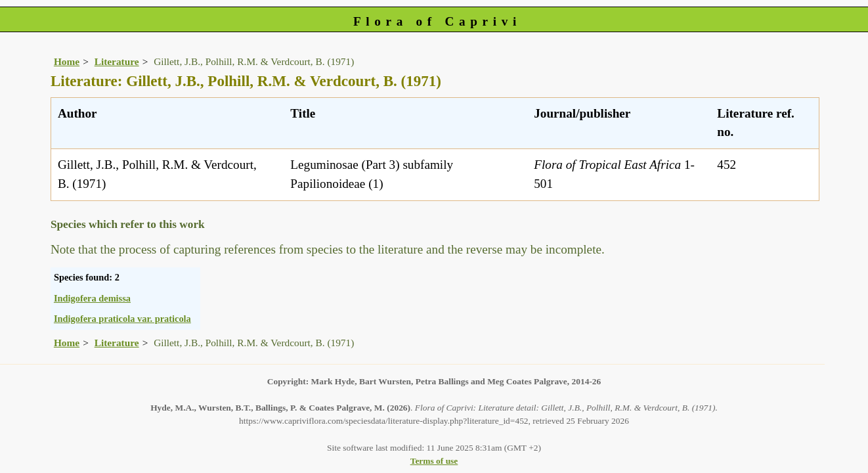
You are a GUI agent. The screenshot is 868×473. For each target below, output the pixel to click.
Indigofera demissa (92, 298)
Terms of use (434, 461)
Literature (117, 61)
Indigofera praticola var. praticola (122, 319)
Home (67, 61)
